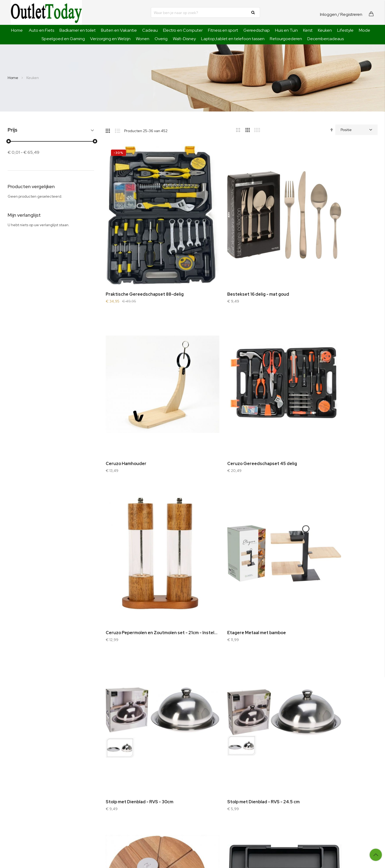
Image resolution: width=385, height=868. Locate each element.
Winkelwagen (263, 772)
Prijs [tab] (13, 130)
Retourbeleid (196, 800)
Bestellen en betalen (203, 764)
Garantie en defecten (204, 786)
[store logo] (46, 12)
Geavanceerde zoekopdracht (144, 779)
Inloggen (328, 14)
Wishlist (258, 779)
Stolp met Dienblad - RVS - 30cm (140, 529)
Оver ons (126, 764)
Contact (126, 786)
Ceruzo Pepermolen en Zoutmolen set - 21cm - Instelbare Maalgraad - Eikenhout (242, 394)
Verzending (195, 772)
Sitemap (126, 772)
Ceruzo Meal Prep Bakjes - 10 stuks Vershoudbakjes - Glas (335, 664)
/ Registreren (350, 14)
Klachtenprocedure (202, 793)
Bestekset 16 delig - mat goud (230, 259)
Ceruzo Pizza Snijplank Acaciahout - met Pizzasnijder (335, 529)
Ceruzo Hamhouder (312, 259)
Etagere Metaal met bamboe (321, 394)
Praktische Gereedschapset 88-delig (145, 259)
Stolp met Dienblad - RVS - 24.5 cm (235, 529)
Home (17, 30)
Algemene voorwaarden (206, 779)
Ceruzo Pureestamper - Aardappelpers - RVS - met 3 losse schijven (242, 664)
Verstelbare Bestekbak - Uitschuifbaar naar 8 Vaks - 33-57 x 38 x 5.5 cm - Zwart (148, 664)
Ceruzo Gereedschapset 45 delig (141, 394)
